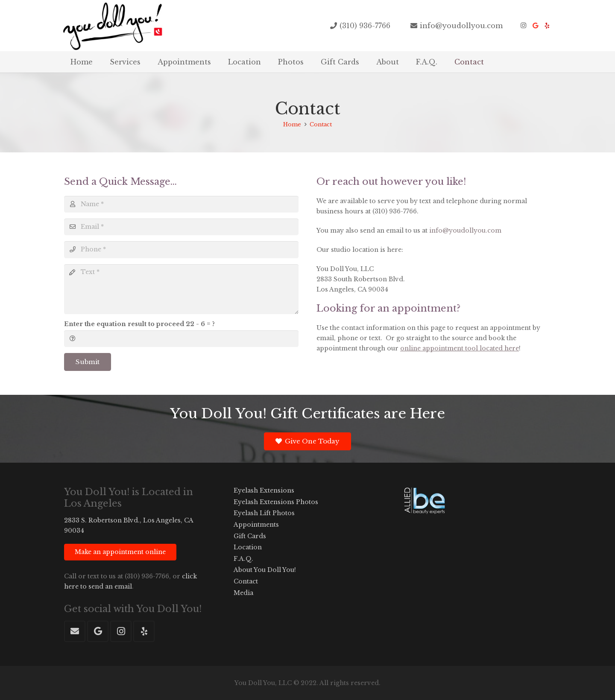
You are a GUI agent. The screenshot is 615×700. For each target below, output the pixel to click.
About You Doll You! (265, 570)
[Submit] (88, 362)
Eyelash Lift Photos (264, 513)
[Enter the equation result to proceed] (181, 339)
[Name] (181, 204)
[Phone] (181, 249)
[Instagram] (523, 26)
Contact (246, 581)
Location (248, 547)
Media (243, 593)
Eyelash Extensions (264, 490)
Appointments (256, 525)
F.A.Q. (243, 559)
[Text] (181, 289)
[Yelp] (547, 26)
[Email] (181, 227)
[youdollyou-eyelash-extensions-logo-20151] (112, 26)
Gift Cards (250, 536)
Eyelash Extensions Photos (276, 502)
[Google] (535, 26)
